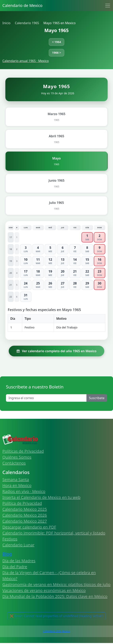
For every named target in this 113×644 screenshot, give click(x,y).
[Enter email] (46, 398)
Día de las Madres (19, 561)
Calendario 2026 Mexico (56, 631)
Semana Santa (16, 479)
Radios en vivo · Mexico (24, 491)
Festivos (10, 539)
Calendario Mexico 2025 (25, 509)
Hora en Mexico (17, 485)
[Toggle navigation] (108, 6)
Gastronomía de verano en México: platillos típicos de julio (56, 584)
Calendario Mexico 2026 (25, 515)
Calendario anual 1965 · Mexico (26, 61)
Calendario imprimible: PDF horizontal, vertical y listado (54, 533)
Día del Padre (15, 567)
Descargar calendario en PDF (29, 527)
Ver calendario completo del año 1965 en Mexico (57, 351)
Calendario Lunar (18, 545)
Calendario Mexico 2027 (25, 521)
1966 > (57, 53)
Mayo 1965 (57, 30)
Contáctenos (14, 463)
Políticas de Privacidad (23, 451)
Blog (7, 554)
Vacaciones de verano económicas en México (44, 590)
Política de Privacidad (22, 503)
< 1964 (57, 42)
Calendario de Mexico (22, 5)
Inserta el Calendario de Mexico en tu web (41, 497)
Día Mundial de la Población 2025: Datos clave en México (55, 596)
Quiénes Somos (17, 457)
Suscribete (97, 398)
